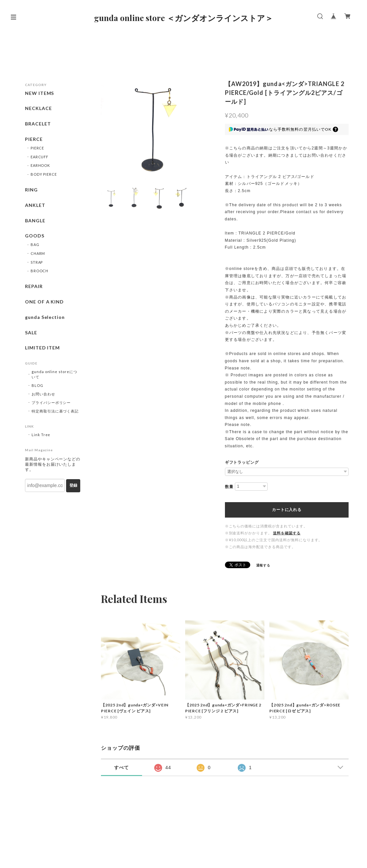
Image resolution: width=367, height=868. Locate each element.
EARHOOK (40, 165)
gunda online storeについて (54, 374)
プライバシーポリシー (51, 402)
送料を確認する (287, 533)
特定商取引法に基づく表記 (55, 411)
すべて (122, 768)
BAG (35, 245)
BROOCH (40, 271)
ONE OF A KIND (44, 302)
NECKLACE (38, 108)
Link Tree (41, 435)
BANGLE (35, 221)
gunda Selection (45, 317)
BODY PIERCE (44, 174)
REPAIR (34, 286)
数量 (229, 487)
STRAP (37, 262)
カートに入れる (287, 510)
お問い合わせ (43, 394)
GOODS (35, 236)
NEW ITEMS (40, 93)
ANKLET (35, 205)
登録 (73, 485)
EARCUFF (40, 157)
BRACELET (38, 124)
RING (31, 190)
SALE (31, 333)
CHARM (38, 253)
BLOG (37, 385)
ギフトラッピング (242, 462)
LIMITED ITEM (43, 348)
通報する (263, 565)
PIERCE (34, 139)
